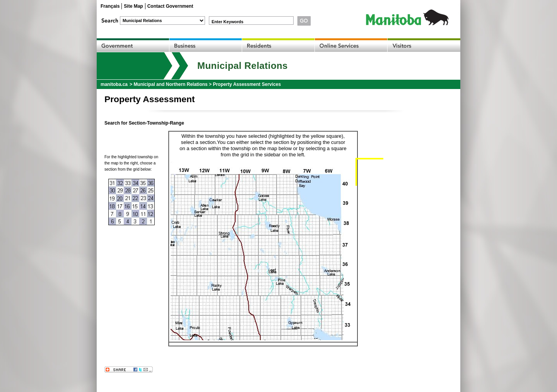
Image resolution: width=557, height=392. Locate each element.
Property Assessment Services (247, 84)
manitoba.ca (114, 84)
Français (110, 6)
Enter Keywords (227, 22)
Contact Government (170, 6)
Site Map (133, 6)
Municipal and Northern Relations (170, 84)
